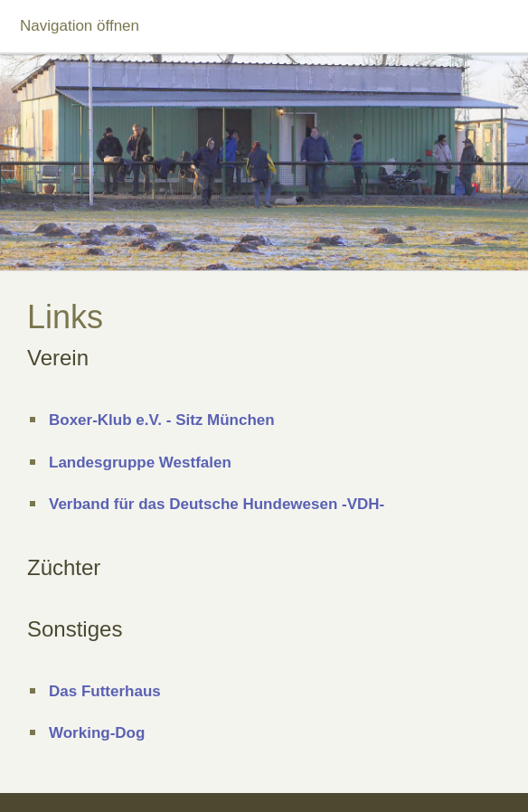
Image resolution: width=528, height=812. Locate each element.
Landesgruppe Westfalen (140, 463)
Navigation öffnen (80, 26)
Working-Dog (97, 733)
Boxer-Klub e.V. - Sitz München (162, 420)
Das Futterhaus (105, 691)
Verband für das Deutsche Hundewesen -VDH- (217, 504)
